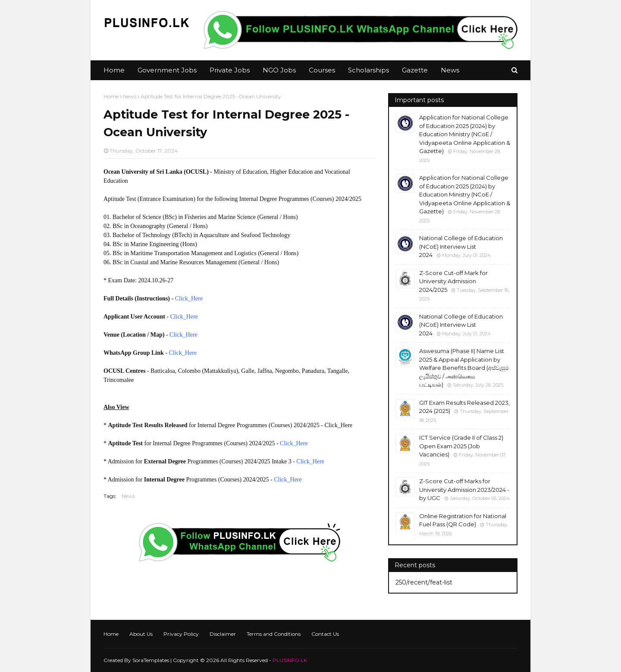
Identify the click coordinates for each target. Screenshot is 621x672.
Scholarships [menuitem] (369, 70)
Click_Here (189, 298)
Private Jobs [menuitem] (230, 70)
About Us (141, 634)
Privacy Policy (181, 634)
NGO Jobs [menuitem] (279, 70)
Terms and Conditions (274, 634)
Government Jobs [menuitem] (167, 70)
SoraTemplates (151, 660)
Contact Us (325, 634)
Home (111, 96)
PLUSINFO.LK (290, 660)
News (130, 96)
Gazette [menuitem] (415, 70)
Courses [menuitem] (322, 70)
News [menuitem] (450, 70)
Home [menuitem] (114, 70)
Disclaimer (223, 634)
